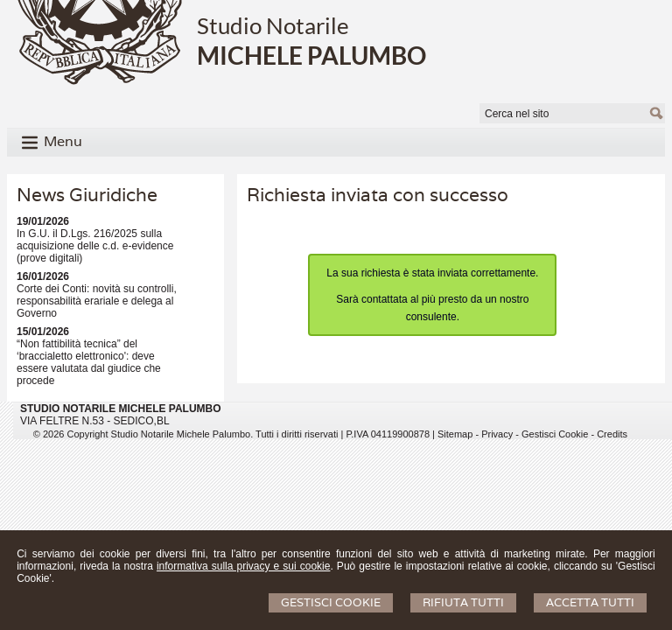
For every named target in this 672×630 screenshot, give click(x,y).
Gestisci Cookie (331, 602)
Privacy (497, 434)
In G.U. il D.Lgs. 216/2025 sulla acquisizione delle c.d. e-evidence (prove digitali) (95, 246)
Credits (612, 434)
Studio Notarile (273, 25)
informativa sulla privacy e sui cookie (244, 566)
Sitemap (455, 434)
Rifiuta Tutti (463, 602)
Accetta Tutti (590, 602)
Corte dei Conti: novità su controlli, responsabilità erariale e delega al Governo (97, 301)
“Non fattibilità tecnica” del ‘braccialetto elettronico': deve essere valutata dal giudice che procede (89, 362)
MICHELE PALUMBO (311, 55)
